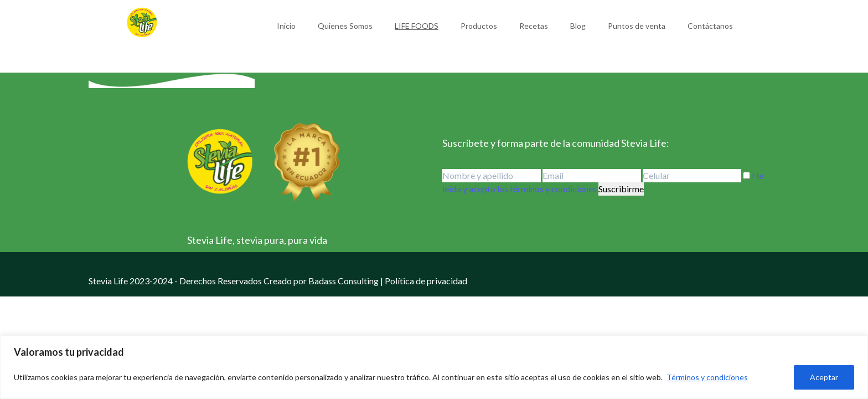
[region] (434, 367)
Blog (578, 26)
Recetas (534, 26)
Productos (479, 26)
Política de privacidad (426, 281)
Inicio (286, 26)
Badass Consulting (343, 281)
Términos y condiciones (707, 377)
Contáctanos (710, 26)
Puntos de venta (637, 26)
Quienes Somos (345, 26)
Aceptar (824, 377)
